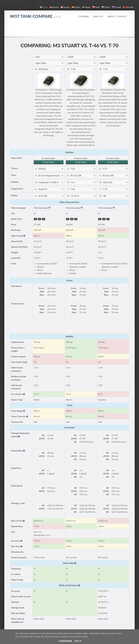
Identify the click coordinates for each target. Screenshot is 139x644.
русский (116, 7)
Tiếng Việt (128, 7)
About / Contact (117, 16)
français (65, 7)
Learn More (65, 641)
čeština (106, 7)
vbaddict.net (17, 622)
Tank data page (42, 208)
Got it (78, 641)
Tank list (98, 16)
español (76, 7)
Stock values (49, 158)
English (44, 7)
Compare (84, 16)
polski (96, 7)
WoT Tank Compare (35, 16)
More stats (39, 619)
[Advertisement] (69, 29)
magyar (86, 7)
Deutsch (54, 7)
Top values (49, 162)
